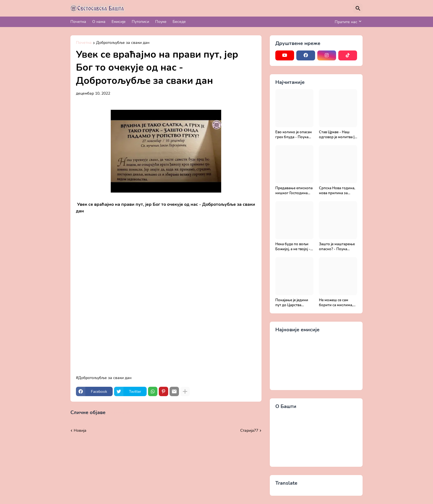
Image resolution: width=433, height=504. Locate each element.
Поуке (161, 22)
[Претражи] (358, 8)
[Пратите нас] (347, 22)
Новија (80, 430)
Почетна (78, 22)
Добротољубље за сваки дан (123, 43)
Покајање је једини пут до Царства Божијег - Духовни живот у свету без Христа (292, 303)
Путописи (140, 22)
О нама (99, 22)
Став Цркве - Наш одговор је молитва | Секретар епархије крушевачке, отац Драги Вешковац (337, 135)
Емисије (119, 22)
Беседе (179, 22)
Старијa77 (249, 430)
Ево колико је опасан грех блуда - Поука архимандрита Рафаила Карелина (294, 135)
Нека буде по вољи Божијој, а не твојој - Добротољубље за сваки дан (293, 247)
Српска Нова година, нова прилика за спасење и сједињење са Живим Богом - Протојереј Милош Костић (338, 191)
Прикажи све (119, 412)
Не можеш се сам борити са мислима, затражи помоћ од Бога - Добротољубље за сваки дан (336, 303)
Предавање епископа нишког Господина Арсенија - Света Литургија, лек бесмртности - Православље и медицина (294, 191)
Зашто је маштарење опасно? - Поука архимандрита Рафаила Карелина (337, 247)
